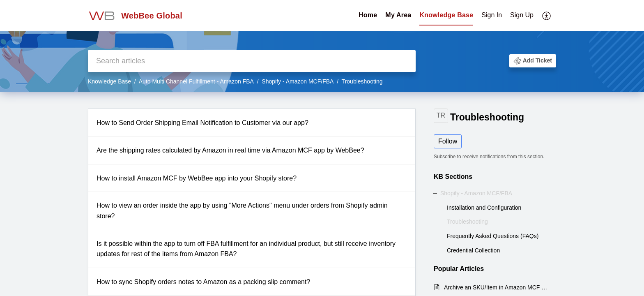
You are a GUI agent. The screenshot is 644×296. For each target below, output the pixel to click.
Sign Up (522, 15)
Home (368, 15)
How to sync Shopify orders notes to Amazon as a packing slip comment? (203, 282)
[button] (533, 61)
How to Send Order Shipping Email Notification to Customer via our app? (202, 123)
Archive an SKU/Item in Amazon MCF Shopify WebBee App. (496, 287)
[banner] (322, 46)
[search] (252, 61)
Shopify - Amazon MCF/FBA (298, 81)
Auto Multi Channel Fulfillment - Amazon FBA (196, 81)
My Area (398, 15)
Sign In (492, 15)
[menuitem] (507, 16)
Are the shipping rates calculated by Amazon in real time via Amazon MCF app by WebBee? (230, 150)
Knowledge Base (446, 15)
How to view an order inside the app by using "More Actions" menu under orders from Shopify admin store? (242, 211)
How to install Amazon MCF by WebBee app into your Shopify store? (197, 178)
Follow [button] (448, 141)
